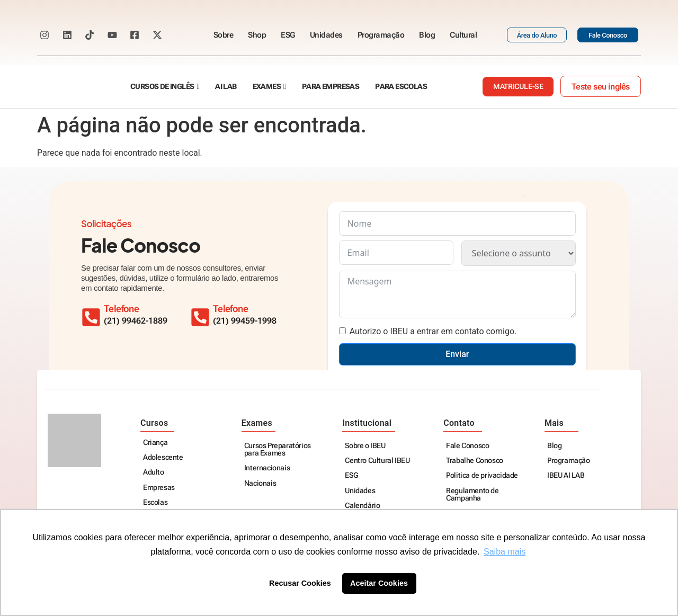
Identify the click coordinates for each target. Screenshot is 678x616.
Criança (155, 443)
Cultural (463, 35)
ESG (288, 35)
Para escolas (401, 87)
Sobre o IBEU (365, 446)
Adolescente (163, 458)
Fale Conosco (467, 446)
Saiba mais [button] (505, 552)
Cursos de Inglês (162, 87)
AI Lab (226, 87)
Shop (257, 35)
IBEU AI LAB (566, 476)
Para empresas (331, 87)
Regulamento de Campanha (472, 495)
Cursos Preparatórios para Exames (278, 450)
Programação (381, 35)
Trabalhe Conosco (475, 461)
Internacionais (267, 468)
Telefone (235, 309)
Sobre (224, 35)
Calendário (362, 506)
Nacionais (260, 484)
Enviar (457, 354)
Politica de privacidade (482, 476)
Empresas (159, 488)
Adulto (154, 473)
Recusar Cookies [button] (300, 583)
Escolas (155, 503)
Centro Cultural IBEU (377, 461)
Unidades (326, 35)
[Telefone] (202, 315)
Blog (427, 35)
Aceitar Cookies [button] (379, 583)
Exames (267, 87)
